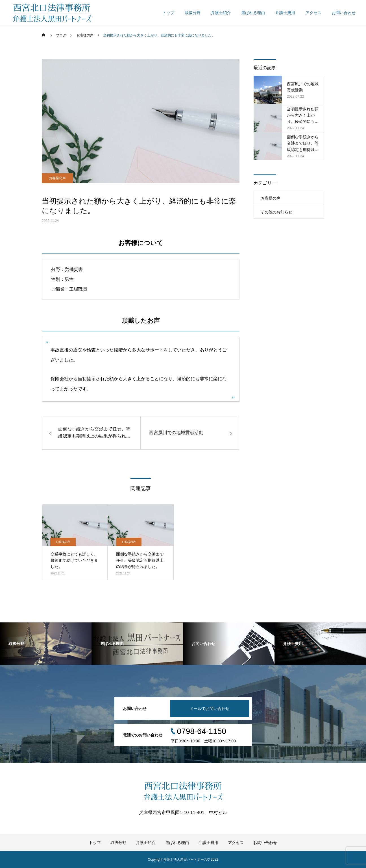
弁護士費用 (285, 13)
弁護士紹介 (221, 13)
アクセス (313, 13)
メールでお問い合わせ (210, 709)
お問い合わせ (344, 13)
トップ (168, 13)
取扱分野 (193, 13)
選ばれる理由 (253, 13)
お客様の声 (57, 178)
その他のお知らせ (276, 212)
